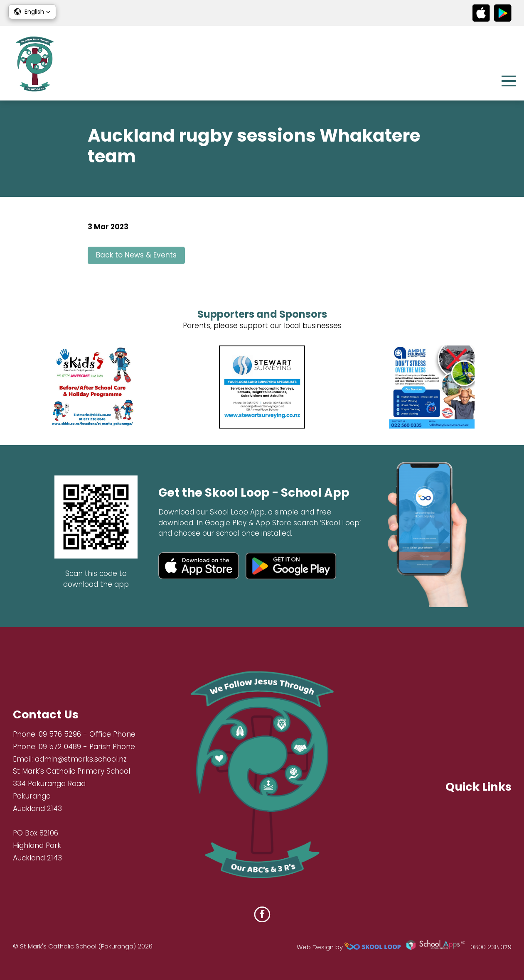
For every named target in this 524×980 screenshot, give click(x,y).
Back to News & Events (136, 255)
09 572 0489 (60, 747)
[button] (32, 12)
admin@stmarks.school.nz (81, 759)
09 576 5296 (60, 734)
